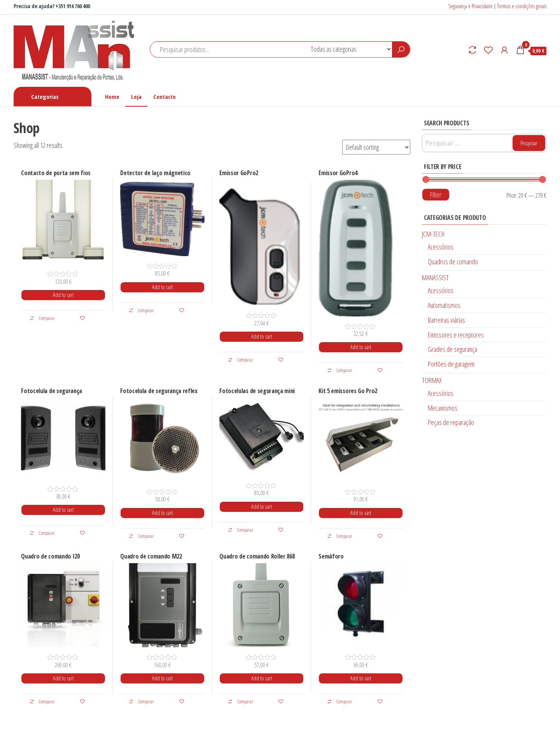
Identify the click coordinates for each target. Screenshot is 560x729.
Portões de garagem (451, 364)
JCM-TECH (433, 234)
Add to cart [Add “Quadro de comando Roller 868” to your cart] (262, 678)
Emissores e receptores (456, 335)
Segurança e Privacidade (471, 6)
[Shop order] (376, 147)
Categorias (45, 97)
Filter (436, 195)
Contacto (164, 97)
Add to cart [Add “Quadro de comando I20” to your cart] (63, 678)
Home (112, 97)
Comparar (42, 318)
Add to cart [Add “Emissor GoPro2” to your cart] (262, 336)
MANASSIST (435, 278)
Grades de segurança (452, 349)
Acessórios (441, 247)
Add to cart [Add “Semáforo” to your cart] (361, 678)
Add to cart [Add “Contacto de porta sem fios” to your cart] (63, 295)
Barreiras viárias (446, 320)
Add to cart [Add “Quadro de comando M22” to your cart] (162, 678)
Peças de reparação (451, 422)
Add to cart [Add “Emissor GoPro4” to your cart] (361, 347)
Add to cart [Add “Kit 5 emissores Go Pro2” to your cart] (361, 513)
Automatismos (444, 305)
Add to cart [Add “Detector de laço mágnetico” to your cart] (162, 287)
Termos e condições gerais (522, 6)
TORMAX (432, 380)
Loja (136, 97)
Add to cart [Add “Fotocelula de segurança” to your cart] (63, 510)
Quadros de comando (453, 262)
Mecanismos (443, 408)
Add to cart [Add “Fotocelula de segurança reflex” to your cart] (162, 513)
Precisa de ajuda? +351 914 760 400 (52, 6)
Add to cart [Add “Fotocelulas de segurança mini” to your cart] (262, 507)
